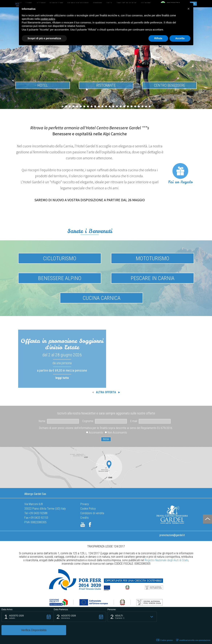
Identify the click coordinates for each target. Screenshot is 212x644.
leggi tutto (62, 378)
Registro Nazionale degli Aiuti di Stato (167, 560)
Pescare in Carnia (153, 278)
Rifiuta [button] (158, 38)
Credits (84, 518)
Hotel (43, 85)
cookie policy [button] (48, 19)
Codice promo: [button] (165, 640)
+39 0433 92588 (38, 513)
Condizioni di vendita (92, 513)
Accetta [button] (180, 38)
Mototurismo (153, 258)
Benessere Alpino (60, 278)
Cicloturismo (60, 258)
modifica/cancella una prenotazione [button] (193, 640)
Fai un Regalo (180, 182)
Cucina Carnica (102, 298)
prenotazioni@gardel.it (172, 535)
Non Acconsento (117, 433)
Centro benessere (169, 85)
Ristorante (106, 85)
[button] (28, 630)
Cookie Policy (88, 509)
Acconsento (96, 433)
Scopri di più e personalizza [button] (44, 38)
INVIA (106, 439)
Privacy (85, 504)
